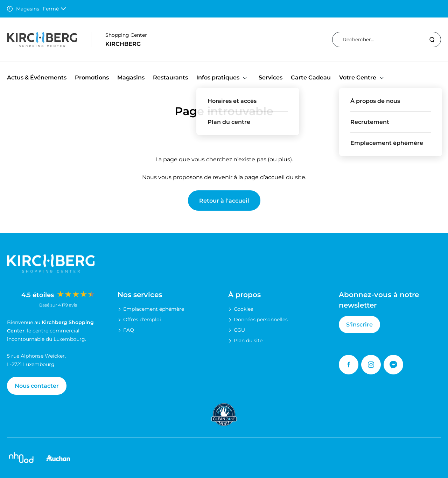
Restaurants (170, 78)
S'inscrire (359, 325)
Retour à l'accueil (224, 201)
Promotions (92, 78)
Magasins (131, 78)
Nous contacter (37, 386)
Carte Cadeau (311, 78)
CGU (239, 330)
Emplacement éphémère (154, 309)
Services (271, 78)
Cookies (243, 309)
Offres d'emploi (142, 319)
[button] (245, 78)
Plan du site (248, 340)
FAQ (129, 330)
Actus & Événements (37, 78)
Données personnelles (261, 319)
